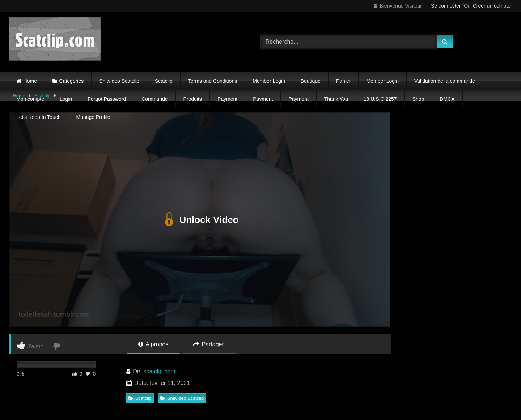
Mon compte (30, 99)
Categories (72, 81)
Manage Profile (93, 117)
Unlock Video (200, 220)
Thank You (336, 99)
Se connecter (446, 6)
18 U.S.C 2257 (380, 99)
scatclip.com (160, 371)
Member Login (269, 81)
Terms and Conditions (213, 81)
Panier (343, 81)
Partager (209, 344)
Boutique (311, 81)
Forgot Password (107, 99)
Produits (193, 99)
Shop (418, 99)
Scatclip (164, 81)
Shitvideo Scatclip (119, 81)
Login (66, 99)
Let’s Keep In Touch (38, 117)
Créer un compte (492, 6)
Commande (154, 99)
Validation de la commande (445, 81)
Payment (227, 99)
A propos (153, 344)
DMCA (447, 99)
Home (30, 81)
